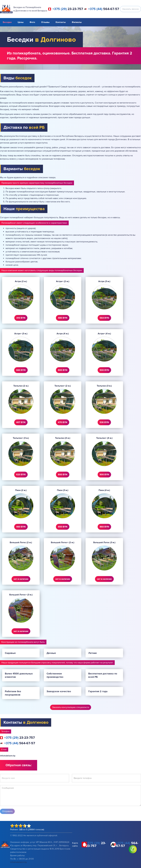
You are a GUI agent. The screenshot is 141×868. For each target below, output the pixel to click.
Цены (21, 22)
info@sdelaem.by (8, 756)
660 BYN (21, 370)
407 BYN (21, 422)
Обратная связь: (19, 765)
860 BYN (104, 527)
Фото (32, 22)
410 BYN (21, 318)
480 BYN (63, 318)
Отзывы (45, 22)
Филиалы (77, 22)
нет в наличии (21, 579)
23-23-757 (68, 9)
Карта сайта (75, 844)
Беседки (7, 22)
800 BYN (63, 370)
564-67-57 (104, 9)
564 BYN (104, 318)
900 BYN (104, 370)
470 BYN (63, 422)
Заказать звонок (131, 9)
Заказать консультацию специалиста (71, 707)
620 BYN (21, 475)
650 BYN (63, 527)
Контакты (61, 22)
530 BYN (104, 422)
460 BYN (21, 527)
